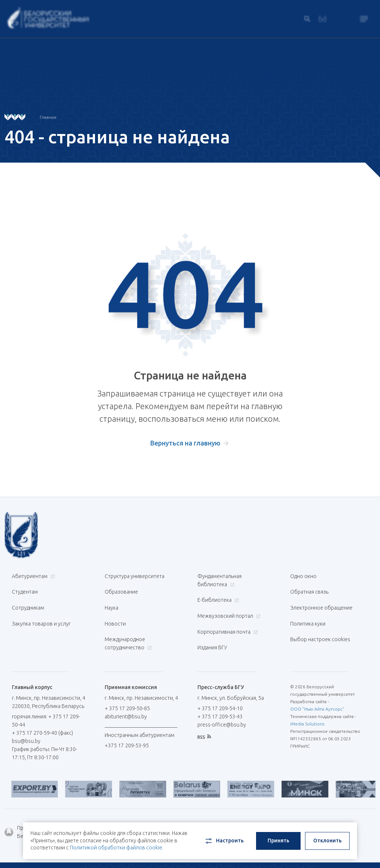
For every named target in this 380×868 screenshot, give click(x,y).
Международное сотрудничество (128, 628)
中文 (370, 853)
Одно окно (303, 576)
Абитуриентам (32, 576)
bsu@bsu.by (26, 721)
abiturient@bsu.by (126, 697)
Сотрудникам (28, 600)
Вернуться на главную (185, 443)
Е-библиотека (217, 596)
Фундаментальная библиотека (220, 580)
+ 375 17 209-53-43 (220, 697)
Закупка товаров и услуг (41, 612)
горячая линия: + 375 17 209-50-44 (40, 701)
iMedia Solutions (307, 704)
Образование (121, 588)
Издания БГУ (212, 632)
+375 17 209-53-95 (127, 726)
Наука (112, 600)
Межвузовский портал (228, 608)
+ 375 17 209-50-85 (127, 689)
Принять (279, 837)
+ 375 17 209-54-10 (220, 689)
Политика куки (308, 612)
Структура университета (135, 576)
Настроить (224, 837)
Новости (115, 612)
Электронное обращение (321, 600)
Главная (48, 117)
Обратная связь (309, 588)
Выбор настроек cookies (320, 624)
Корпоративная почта (227, 620)
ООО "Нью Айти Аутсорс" (317, 689)
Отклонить (327, 837)
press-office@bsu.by (222, 705)
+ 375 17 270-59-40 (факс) (42, 713)
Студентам (25, 588)
